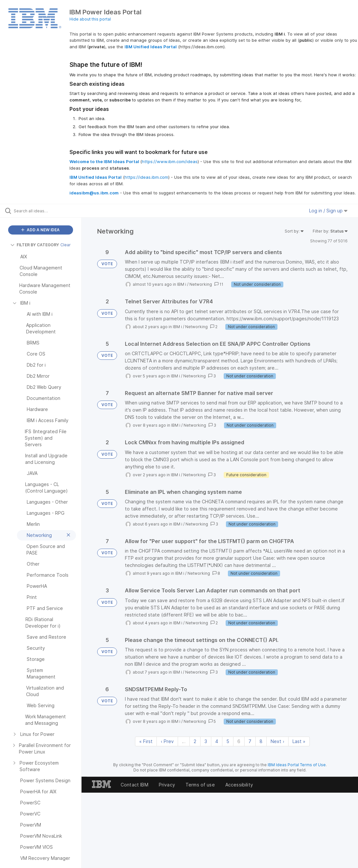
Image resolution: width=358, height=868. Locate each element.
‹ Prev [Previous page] (167, 741)
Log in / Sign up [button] (328, 211)
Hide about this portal (90, 19)
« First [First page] (146, 741)
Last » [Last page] (299, 741)
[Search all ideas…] (44, 211)
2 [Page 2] (195, 741)
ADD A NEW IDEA (40, 230)
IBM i (182, 284)
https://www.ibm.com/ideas (170, 161)
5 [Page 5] (228, 741)
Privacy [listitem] (167, 785)
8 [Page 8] (261, 741)
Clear (66, 245)
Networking (201, 284)
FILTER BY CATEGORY (35, 245)
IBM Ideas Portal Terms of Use (297, 765)
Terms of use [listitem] (200, 785)
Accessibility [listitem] (239, 785)
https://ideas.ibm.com (146, 177)
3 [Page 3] (206, 741)
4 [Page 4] (217, 741)
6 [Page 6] (239, 741)
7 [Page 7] (250, 741)
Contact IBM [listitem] (134, 785)
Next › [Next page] (277, 741)
